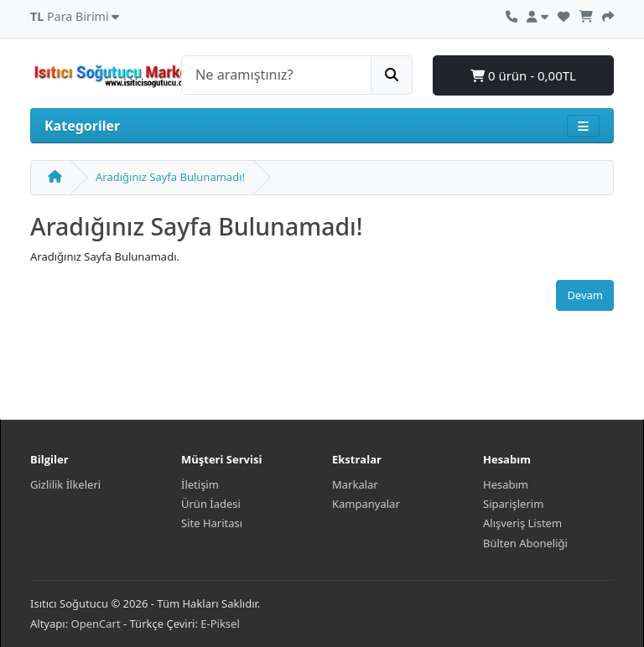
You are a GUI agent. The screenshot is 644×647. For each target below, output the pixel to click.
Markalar (355, 484)
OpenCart (96, 624)
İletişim (200, 484)
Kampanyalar (366, 504)
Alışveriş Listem (522, 523)
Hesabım (506, 484)
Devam (585, 295)
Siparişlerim (513, 504)
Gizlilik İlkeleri (65, 484)
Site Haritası (212, 523)
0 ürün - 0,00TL (523, 75)
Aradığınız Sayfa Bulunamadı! (170, 177)
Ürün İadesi (211, 504)
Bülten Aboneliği (525, 543)
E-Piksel (220, 624)
